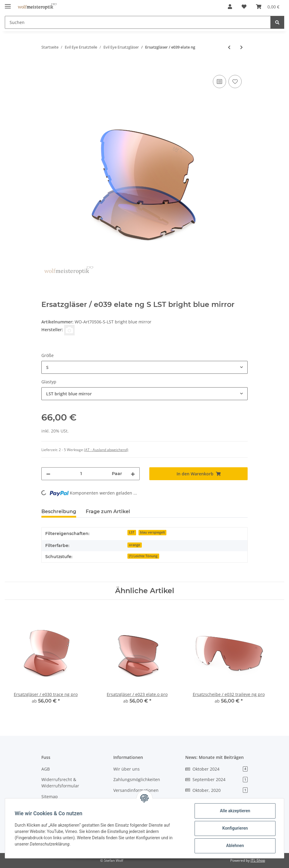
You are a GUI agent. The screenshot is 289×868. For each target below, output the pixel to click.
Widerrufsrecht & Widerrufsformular (60, 783)
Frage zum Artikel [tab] (108, 511)
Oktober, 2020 (216, 790)
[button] (230, 7)
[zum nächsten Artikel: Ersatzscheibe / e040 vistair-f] (241, 47)
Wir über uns (127, 769)
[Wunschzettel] (244, 7)
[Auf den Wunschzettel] (235, 82)
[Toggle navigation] (8, 4)
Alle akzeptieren (235, 811)
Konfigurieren (235, 828)
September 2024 (216, 779)
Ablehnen (235, 846)
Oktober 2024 (216, 769)
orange (134, 545)
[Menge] (81, 474)
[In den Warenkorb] (46, 67)
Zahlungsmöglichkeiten (137, 779)
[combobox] (144, 367)
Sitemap (50, 797)
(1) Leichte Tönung (143, 556)
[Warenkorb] (268, 7)
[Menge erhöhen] (133, 474)
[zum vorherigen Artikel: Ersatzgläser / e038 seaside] (229, 47)
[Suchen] (138, 22)
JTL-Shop (258, 860)
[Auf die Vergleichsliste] (219, 82)
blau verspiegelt (152, 532)
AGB (46, 769)
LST (132, 532)
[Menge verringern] (48, 474)
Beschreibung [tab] (59, 511)
